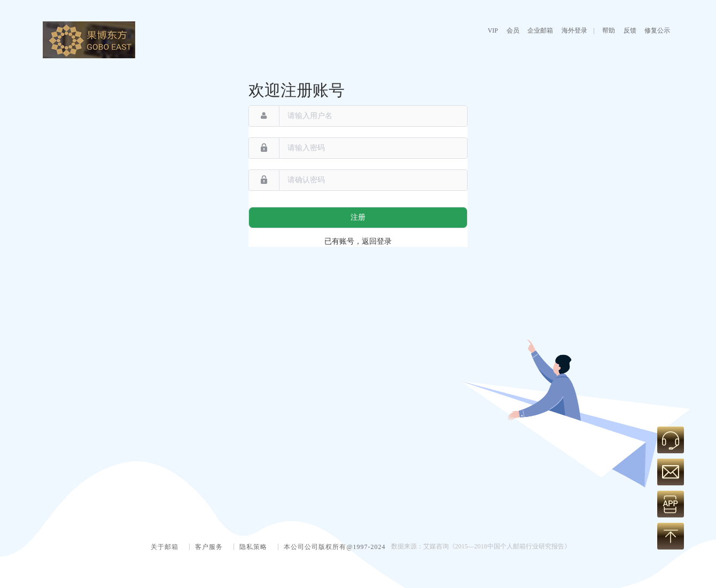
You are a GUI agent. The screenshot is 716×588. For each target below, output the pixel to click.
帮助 (609, 30)
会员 (513, 30)
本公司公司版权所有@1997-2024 (334, 547)
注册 (358, 217)
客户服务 (209, 547)
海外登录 (574, 30)
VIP (493, 30)
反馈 (630, 30)
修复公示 (657, 30)
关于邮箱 (165, 547)
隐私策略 (253, 547)
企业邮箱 (540, 30)
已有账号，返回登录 (358, 241)
